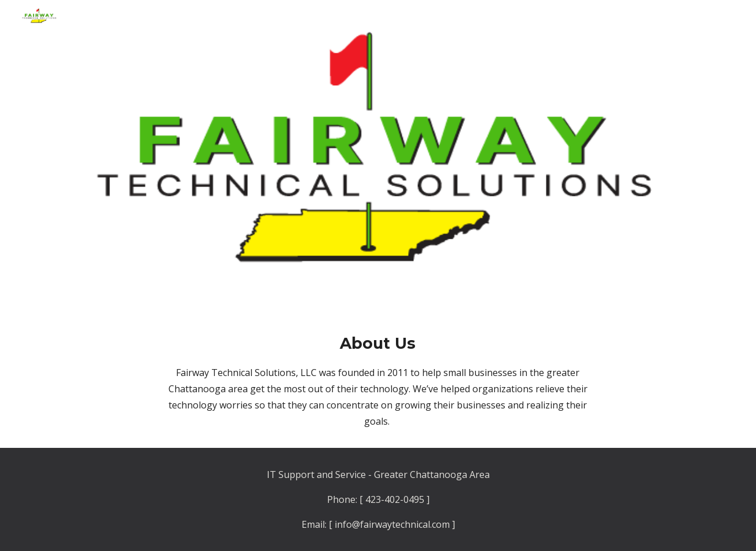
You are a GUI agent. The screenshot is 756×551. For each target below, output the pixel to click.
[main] (378, 380)
